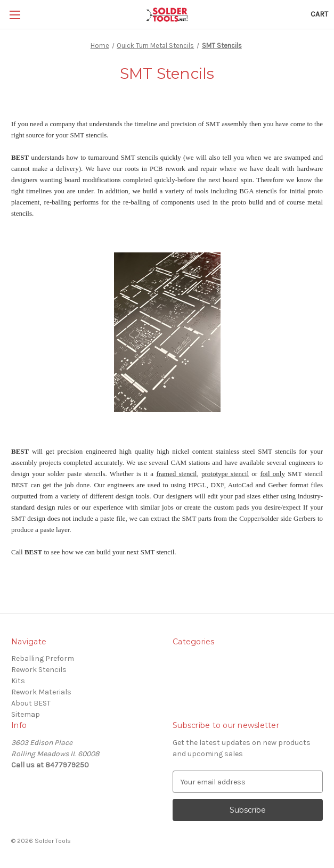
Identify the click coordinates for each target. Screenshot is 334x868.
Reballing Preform (43, 658)
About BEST (31, 703)
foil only (272, 474)
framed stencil (176, 474)
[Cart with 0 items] (319, 14)
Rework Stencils (39, 670)
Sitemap (26, 714)
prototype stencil (225, 474)
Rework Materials (41, 692)
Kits (18, 681)
